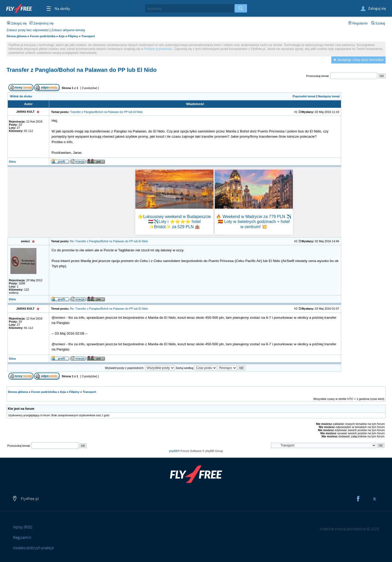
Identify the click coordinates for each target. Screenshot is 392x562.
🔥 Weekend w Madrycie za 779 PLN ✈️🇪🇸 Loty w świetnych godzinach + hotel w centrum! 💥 (254, 222)
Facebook (358, 499)
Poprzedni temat (304, 96)
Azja (62, 36)
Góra (12, 162)
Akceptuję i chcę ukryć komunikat (360, 60)
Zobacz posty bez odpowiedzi (28, 30)
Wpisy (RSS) (23, 527)
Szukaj (378, 23)
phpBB (173, 451)
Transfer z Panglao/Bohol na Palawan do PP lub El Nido (82, 70)
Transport (88, 36)
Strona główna (17, 36)
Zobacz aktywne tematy (68, 30)
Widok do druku (21, 96)
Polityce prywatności (158, 49)
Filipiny (73, 36)
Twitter (375, 499)
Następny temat (329, 96)
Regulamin (358, 23)
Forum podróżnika (43, 36)
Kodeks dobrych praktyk (33, 548)
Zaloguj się (373, 9)
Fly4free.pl (19, 8)
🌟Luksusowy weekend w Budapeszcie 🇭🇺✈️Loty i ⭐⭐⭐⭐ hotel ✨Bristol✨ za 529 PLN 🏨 (174, 222)
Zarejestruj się (42, 23)
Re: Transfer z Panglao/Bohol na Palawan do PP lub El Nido (109, 241)
